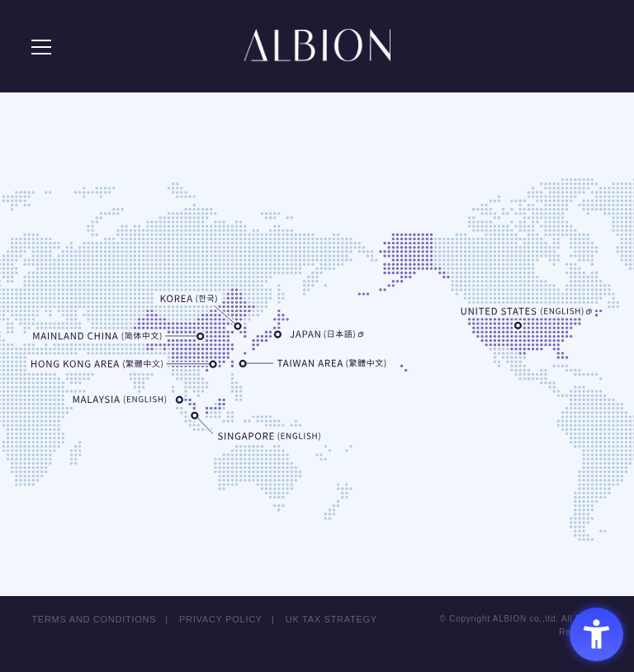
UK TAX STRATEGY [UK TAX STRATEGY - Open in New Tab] (332, 619)
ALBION (317, 50)
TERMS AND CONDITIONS (94, 619)
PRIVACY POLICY (221, 619)
